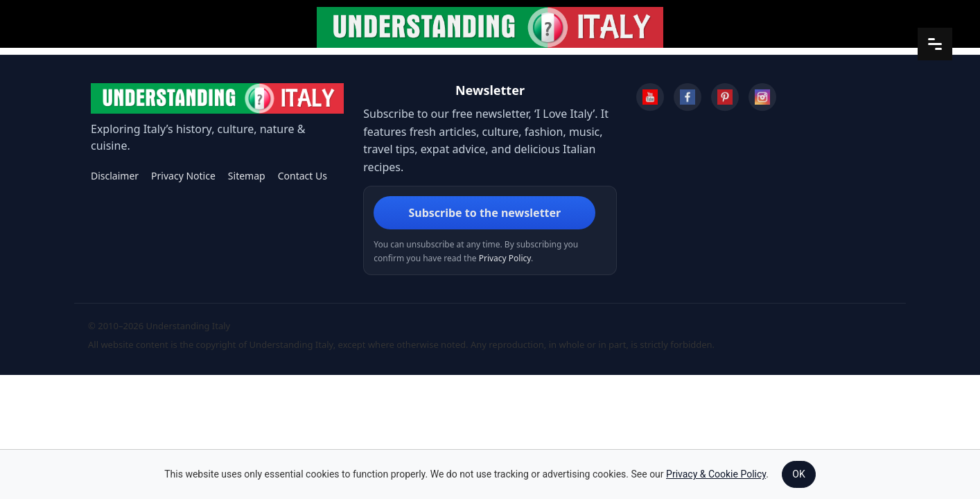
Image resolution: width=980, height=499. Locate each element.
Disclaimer (115, 176)
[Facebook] (688, 97)
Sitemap (247, 176)
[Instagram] (762, 97)
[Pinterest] (725, 97)
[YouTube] (650, 97)
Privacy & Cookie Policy (716, 474)
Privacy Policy (505, 258)
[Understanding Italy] (217, 98)
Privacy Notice (183, 176)
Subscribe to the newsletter (484, 213)
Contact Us (303, 176)
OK (798, 474)
